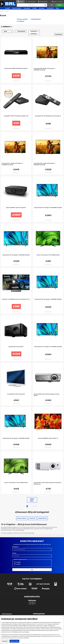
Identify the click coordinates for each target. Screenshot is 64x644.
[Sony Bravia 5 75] (16, 165)
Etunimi (14, 553)
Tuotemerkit (50, 8)
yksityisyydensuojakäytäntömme (51, 635)
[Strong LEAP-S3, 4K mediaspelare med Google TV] (48, 118)
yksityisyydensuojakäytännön (10, 638)
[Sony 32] (48, 257)
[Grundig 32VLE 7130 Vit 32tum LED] (16, 396)
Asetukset (5, 641)
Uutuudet (42, 8)
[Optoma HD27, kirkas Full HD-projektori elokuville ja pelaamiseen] (48, 485)
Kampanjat (27, 8)
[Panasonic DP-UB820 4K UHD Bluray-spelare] (16, 71)
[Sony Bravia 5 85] (48, 165)
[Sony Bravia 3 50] (16, 257)
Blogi (57, 8)
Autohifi (8, 8)
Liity (32, 570)
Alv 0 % (61, 2)
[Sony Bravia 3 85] (48, 210)
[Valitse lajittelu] (59, 34)
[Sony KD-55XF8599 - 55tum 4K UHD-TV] (48, 440)
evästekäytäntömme (41, 624)
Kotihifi (34, 8)
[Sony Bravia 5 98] (48, 71)
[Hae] (32, 5)
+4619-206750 (32, 602)
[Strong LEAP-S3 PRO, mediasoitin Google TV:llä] (16, 118)
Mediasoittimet (36, 19)
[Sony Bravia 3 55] (16, 440)
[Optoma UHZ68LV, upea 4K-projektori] (16, 210)
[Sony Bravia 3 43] (48, 349)
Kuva (7, 11)
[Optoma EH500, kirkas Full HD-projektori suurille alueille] (48, 396)
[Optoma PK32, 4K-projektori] (16, 349)
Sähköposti (15, 547)
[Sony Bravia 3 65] (48, 301)
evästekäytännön (57, 636)
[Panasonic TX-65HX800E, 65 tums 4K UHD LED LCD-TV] (16, 301)
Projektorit (21, 21)
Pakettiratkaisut (17, 8)
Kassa (60, 5)
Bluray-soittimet (23, 19)
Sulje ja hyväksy (14, 641)
